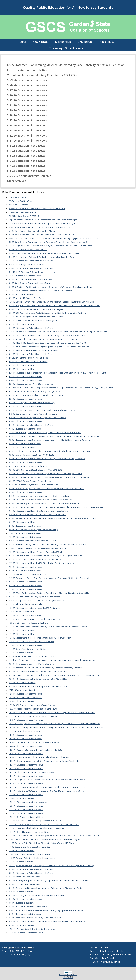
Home (22, 42)
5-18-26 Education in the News (25, 115)
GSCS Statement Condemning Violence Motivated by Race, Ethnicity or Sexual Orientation (64, 65)
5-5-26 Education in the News (24, 161)
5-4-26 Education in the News (24, 166)
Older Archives (15, 181)
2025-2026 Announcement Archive (27, 176)
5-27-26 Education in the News (25, 90)
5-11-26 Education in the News (25, 141)
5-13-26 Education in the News (25, 130)
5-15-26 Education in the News (25, 120)
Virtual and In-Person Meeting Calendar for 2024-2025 (40, 75)
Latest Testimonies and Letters (26, 70)
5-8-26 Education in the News (24, 146)
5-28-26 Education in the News (25, 85)
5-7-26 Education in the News (24, 151)
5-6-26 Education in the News (24, 156)
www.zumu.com (68, 978)
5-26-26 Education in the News (25, 95)
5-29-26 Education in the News (25, 80)
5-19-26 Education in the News (25, 110)
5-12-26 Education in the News (25, 135)
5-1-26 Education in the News (24, 171)
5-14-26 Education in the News (25, 125)
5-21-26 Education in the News (25, 105)
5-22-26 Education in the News (25, 100)
